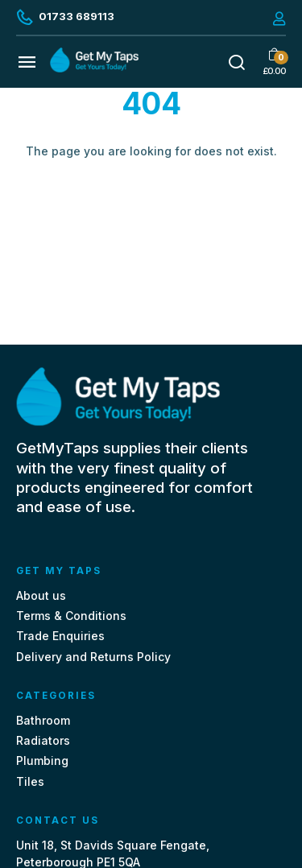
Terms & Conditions (71, 616)
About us (41, 595)
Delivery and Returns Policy (93, 657)
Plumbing (42, 761)
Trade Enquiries (60, 636)
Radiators (43, 740)
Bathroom (43, 720)
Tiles (30, 781)
